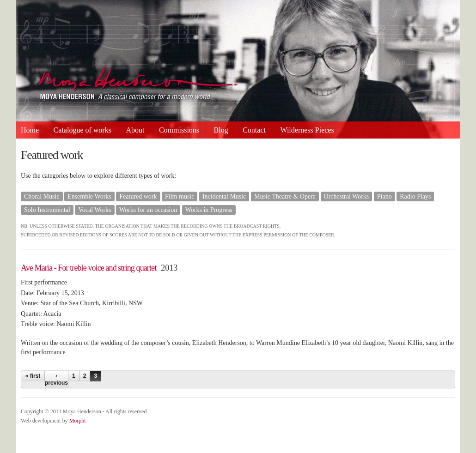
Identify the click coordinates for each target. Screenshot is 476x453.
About (135, 130)
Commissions (179, 130)
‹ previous (56, 379)
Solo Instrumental (47, 210)
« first (33, 376)
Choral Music (42, 196)
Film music (180, 196)
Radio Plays (415, 196)
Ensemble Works (89, 196)
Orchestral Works (347, 196)
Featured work (138, 196)
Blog (221, 130)
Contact (254, 130)
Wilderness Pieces (307, 130)
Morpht (78, 421)
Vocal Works (95, 210)
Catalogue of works (82, 130)
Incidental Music (224, 196)
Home (30, 130)
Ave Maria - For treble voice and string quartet (88, 268)
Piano (384, 196)
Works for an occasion (148, 210)
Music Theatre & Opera (285, 196)
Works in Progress (209, 210)
